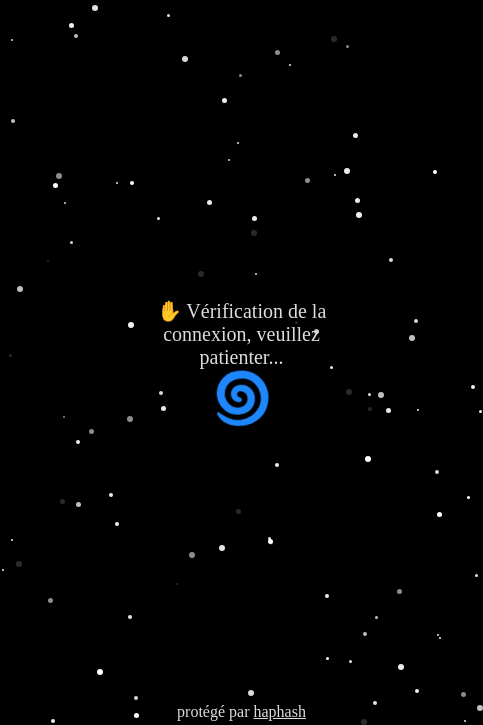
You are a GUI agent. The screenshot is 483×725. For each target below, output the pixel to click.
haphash (279, 711)
